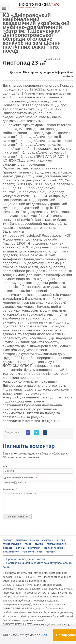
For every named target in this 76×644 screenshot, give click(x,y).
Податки (39, 544)
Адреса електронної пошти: (20, 478)
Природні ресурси (56, 544)
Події (40, 552)
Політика (7, 540)
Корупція (61, 540)
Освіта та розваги (53, 548)
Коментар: (10, 489)
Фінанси (34, 540)
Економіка (21, 540)
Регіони (20, 548)
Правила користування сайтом (26, 559)
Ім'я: (7, 466)
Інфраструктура (11, 552)
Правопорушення (12, 544)
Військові (8, 548)
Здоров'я (50, 552)
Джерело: (42, 74)
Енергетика (34, 548)
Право (28, 544)
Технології (28, 552)
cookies (41, 635)
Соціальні (47, 540)
